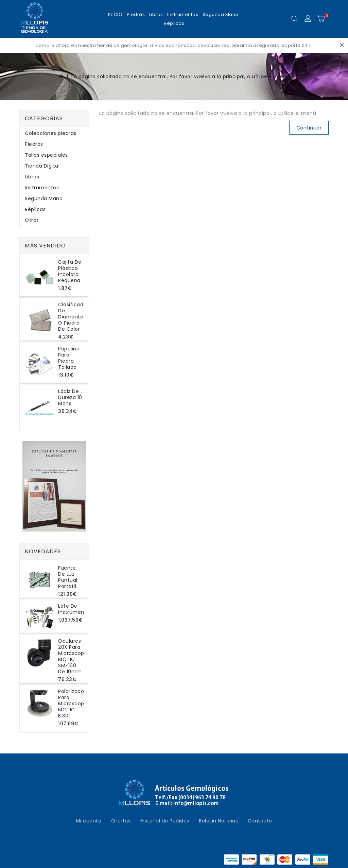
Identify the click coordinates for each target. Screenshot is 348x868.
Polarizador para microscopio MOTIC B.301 (73, 704)
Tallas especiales (46, 155)
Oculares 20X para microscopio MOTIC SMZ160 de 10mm (73, 656)
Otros (32, 220)
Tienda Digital (42, 166)
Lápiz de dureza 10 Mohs (70, 397)
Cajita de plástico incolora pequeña (70, 271)
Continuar (309, 128)
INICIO (115, 14)
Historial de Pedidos (165, 821)
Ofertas (121, 821)
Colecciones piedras (51, 133)
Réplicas (174, 23)
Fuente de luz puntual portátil (68, 577)
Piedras (136, 14)
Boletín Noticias (218, 821)
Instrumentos (183, 14)
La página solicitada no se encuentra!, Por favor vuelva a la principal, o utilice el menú (181, 76)
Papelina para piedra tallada (69, 358)
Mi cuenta (89, 821)
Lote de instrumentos (75, 609)
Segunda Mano (221, 14)
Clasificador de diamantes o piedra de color (73, 317)
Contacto (260, 821)
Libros (156, 14)
